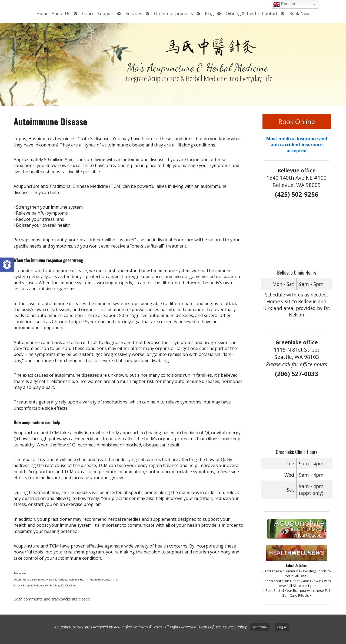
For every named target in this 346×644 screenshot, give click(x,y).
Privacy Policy (235, 627)
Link (115, 580)
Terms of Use (209, 627)
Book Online (297, 121)
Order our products (174, 14)
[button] (7, 265)
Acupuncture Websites (73, 627)
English (284, 4)
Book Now (299, 14)
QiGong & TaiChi (242, 14)
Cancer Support (98, 14)
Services (134, 14)
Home (42, 14)
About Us (61, 14)
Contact (270, 14)
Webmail (260, 627)
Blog (209, 14)
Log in (282, 627)
